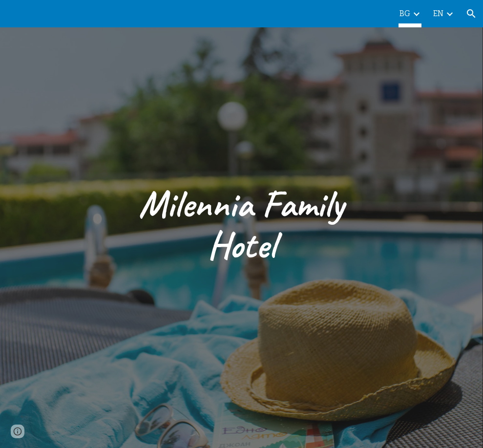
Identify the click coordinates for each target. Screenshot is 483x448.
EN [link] (438, 13)
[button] (471, 14)
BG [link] (405, 13)
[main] (241, 224)
